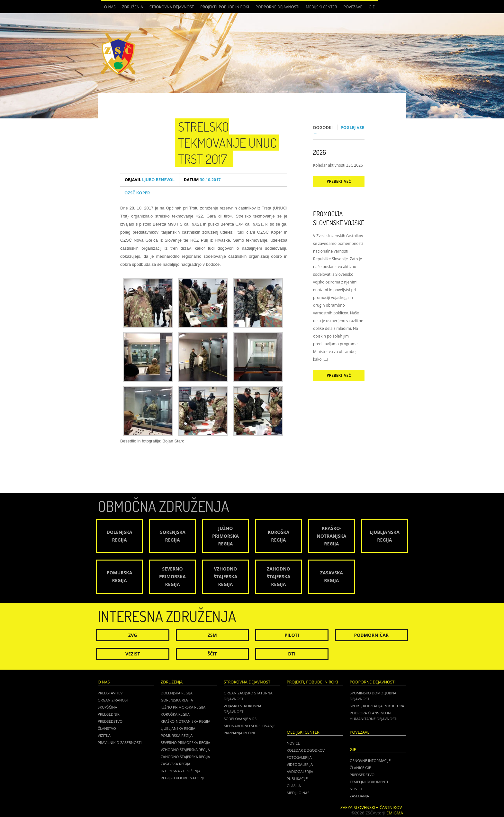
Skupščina (107, 707)
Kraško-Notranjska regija (185, 721)
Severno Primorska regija (185, 743)
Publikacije (297, 779)
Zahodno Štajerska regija (185, 757)
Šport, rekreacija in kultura (377, 706)
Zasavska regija (175, 764)
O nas (110, 7)
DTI (292, 654)
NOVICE (356, 789)
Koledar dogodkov (306, 750)
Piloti (292, 635)
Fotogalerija (299, 757)
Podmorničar (371, 635)
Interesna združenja (181, 771)
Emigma (395, 813)
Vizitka (104, 735)
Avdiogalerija (300, 771)
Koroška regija (175, 714)
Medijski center (321, 7)
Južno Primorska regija (183, 707)
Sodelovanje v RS (240, 719)
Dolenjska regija (177, 693)
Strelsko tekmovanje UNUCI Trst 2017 (229, 143)
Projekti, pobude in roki (225, 7)
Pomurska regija (177, 735)
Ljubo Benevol (150, 180)
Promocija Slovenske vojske (339, 218)
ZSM (212, 635)
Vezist (133, 654)
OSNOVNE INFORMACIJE (370, 761)
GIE (372, 7)
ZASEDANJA (359, 796)
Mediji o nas (298, 793)
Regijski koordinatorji (182, 778)
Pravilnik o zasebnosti (120, 743)
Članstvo (107, 728)
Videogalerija (300, 764)
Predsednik (109, 714)
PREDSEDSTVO (362, 775)
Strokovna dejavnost (172, 7)
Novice (293, 743)
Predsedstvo (110, 721)
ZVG (133, 635)
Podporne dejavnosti (277, 7)
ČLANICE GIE (360, 768)
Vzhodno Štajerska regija (185, 750)
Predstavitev (110, 693)
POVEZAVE (353, 7)
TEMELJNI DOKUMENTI (369, 782)
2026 (319, 152)
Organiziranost (113, 700)
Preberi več (339, 181)
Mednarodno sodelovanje (250, 726)
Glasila (294, 786)
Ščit (212, 654)
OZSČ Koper (137, 193)
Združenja (133, 7)
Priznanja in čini (239, 733)
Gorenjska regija (177, 700)
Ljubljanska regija (178, 728)
